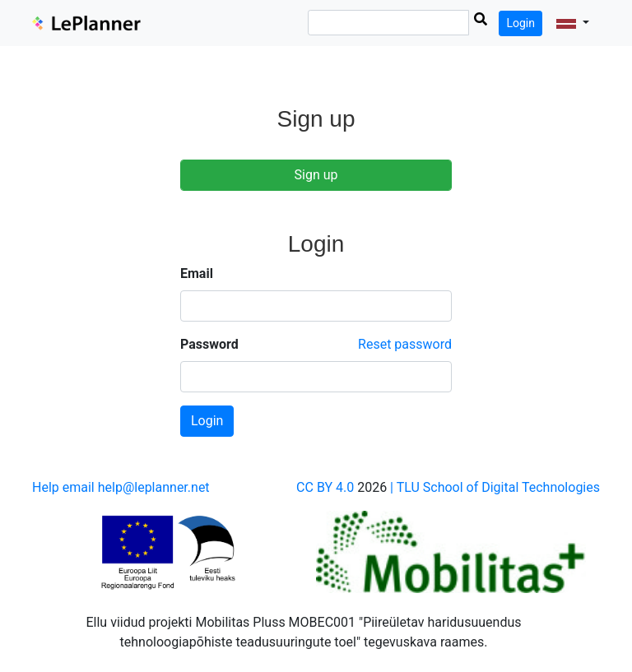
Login (520, 23)
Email (197, 273)
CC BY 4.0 (325, 487)
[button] (573, 23)
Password (209, 344)
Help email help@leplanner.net (121, 487)
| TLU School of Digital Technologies (495, 487)
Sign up (316, 175)
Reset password (405, 344)
